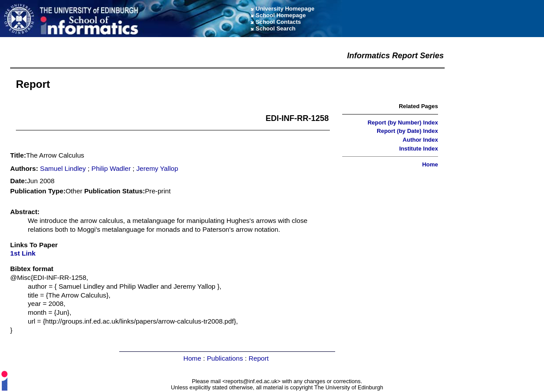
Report (259, 358)
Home (430, 164)
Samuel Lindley (63, 168)
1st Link (23, 253)
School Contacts (278, 22)
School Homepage (281, 15)
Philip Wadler (111, 168)
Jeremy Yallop (157, 168)
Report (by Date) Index (407, 131)
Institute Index (419, 149)
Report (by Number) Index (403, 122)
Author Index (420, 140)
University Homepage (285, 9)
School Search (276, 28)
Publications (225, 358)
